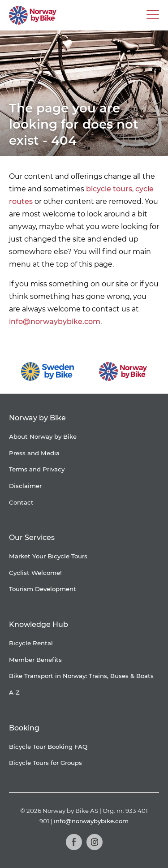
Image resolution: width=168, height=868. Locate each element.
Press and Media (34, 453)
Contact (21, 502)
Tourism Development (43, 589)
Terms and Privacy (37, 469)
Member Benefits (35, 660)
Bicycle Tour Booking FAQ (48, 747)
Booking (24, 728)
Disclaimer (25, 486)
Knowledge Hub (39, 624)
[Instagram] (95, 842)
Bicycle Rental (31, 643)
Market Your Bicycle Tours (48, 556)
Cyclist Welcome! (35, 573)
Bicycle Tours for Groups (45, 763)
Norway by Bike (37, 418)
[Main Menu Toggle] (153, 15)
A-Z (14, 692)
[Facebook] (74, 842)
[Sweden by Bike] (47, 371)
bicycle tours (109, 189)
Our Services (32, 538)
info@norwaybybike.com (55, 322)
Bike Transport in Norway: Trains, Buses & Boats (81, 676)
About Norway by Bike (43, 436)
